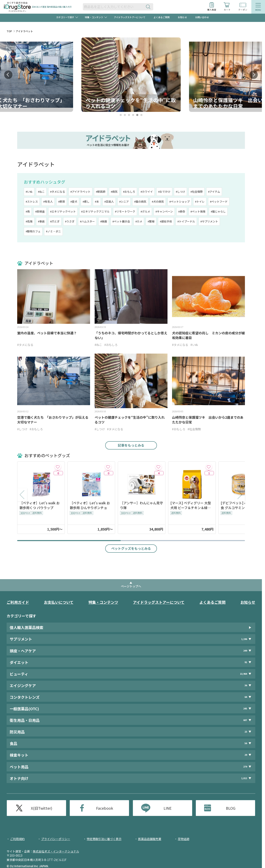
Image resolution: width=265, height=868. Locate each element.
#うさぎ (70, 221)
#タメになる (58, 192)
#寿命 (182, 211)
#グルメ (145, 211)
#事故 (41, 221)
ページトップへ (131, 586)
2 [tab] (125, 115)
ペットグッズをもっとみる (131, 548)
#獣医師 (101, 192)
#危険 (29, 221)
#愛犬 (74, 201)
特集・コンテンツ (103, 602)
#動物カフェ (33, 231)
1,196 (244, 639)
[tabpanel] (131, 75)
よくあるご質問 (162, 17)
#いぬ (29, 192)
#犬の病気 (158, 201)
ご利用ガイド (18, 602)
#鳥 (28, 211)
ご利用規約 (17, 839)
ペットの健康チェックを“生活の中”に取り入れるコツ (130, 420)
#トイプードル (186, 221)
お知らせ (182, 17)
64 (246, 697)
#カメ (139, 221)
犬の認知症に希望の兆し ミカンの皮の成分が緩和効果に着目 (208, 335)
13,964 (243, 674)
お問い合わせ (202, 17)
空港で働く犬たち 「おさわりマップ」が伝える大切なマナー (53, 420)
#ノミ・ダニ (53, 231)
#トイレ (200, 201)
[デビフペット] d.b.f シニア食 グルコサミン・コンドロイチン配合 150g (241, 505)
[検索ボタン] (149, 7)
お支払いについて (59, 602)
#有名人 (48, 201)
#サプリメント (209, 221)
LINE (168, 808)
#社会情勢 (197, 192)
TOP (9, 31)
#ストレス (32, 201)
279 (245, 767)
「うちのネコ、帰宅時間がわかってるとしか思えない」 (131, 335)
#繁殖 (151, 221)
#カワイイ (147, 192)
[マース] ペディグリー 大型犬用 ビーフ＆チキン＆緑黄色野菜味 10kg (191, 505)
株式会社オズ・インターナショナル (56, 851)
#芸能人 (109, 201)
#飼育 (62, 201)
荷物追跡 (184, 839)
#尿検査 (40, 211)
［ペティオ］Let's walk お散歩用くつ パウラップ (40, 505)
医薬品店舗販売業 (150, 839)
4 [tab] (133, 115)
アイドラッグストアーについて (130, 17)
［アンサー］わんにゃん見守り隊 (142, 505)
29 (246, 755)
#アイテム (214, 192)
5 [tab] (137, 115)
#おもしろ (129, 192)
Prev (8, 75)
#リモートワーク (125, 211)
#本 (97, 201)
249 (245, 651)
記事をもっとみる (131, 445)
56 (246, 743)
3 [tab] (129, 115)
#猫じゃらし (218, 211)
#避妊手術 (166, 221)
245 (245, 708)
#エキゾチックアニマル (95, 211)
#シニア (124, 201)
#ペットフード (219, 201)
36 (246, 685)
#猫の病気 (140, 201)
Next (254, 75)
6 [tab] (141, 115)
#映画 (104, 221)
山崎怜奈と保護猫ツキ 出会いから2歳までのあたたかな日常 (208, 420)
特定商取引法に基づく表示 (104, 839)
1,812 (244, 778)
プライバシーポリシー (56, 839)
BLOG (231, 808)
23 (246, 732)
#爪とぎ (55, 221)
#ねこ (41, 192)
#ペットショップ (179, 201)
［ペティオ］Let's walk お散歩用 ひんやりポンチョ (90, 505)
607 (245, 720)
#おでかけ (164, 192)
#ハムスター (87, 221)
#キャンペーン (164, 211)
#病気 (114, 192)
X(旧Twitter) (42, 808)
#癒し (86, 201)
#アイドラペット (80, 192)
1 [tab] (121, 115)
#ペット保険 (198, 211)
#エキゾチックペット (63, 211)
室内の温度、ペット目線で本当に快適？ (47, 333)
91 (246, 662)
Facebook (105, 808)
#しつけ (180, 192)
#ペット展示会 (121, 221)
